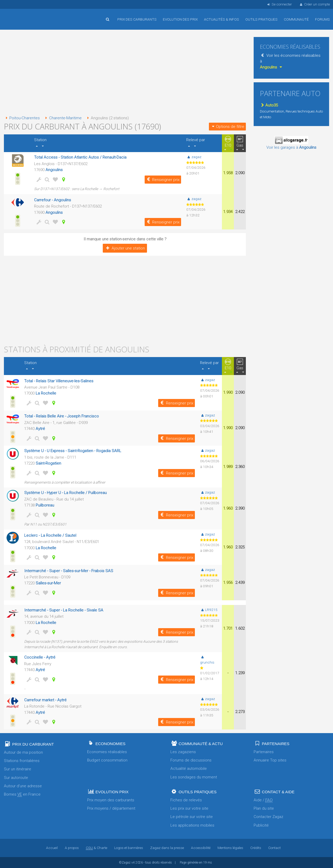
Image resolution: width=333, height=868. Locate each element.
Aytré (40, 429)
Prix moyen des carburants (111, 800)
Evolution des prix (180, 19)
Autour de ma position (23, 752)
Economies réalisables (107, 752)
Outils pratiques (261, 19)
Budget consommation (107, 760)
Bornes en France (22, 794)
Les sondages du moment (194, 777)
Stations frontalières (22, 761)
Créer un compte (315, 4)
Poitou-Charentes (22, 118)
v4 (133, 863)
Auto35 (269, 105)
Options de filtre (227, 127)
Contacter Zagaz (268, 817)
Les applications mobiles (192, 825)
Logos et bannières (129, 848)
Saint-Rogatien (48, 463)
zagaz (194, 157)
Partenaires (264, 752)
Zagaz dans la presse (167, 848)
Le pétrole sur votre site (192, 817)
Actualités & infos (222, 19)
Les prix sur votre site (189, 808)
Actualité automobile (189, 769)
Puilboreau (45, 505)
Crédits (256, 848)
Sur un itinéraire (18, 769)
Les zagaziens (183, 752)
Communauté (296, 19)
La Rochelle (46, 393)
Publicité (261, 825)
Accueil (21, 15)
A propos (72, 848)
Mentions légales (230, 848)
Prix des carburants (137, 19)
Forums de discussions (191, 760)
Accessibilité (201, 848)
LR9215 (209, 610)
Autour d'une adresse (23, 786)
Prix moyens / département (111, 808)
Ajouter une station (125, 248)
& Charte (97, 848)
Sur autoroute (16, 778)
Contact (274, 848)
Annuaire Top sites (270, 760)
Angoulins (54, 170)
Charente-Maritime (62, 118)
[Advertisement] (125, 73)
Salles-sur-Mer (48, 583)
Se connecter (279, 4)
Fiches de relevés (186, 800)
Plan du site (264, 808)
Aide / (263, 800)
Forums (322, 19)
